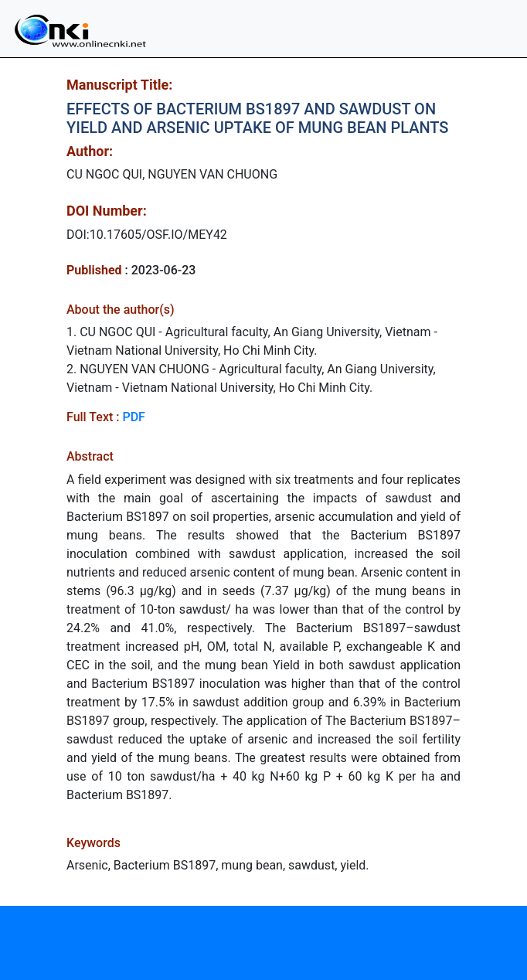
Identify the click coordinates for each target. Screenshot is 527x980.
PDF (133, 417)
